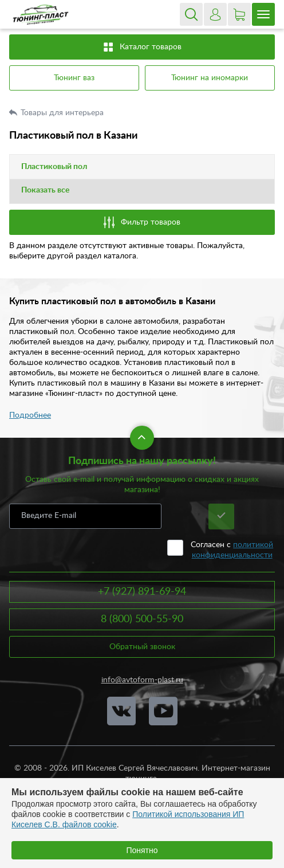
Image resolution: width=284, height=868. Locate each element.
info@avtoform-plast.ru (142, 680)
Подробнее (30, 415)
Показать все (45, 190)
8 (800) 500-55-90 (142, 619)
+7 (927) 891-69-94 (142, 592)
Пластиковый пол (54, 167)
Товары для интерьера (63, 113)
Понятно (142, 850)
